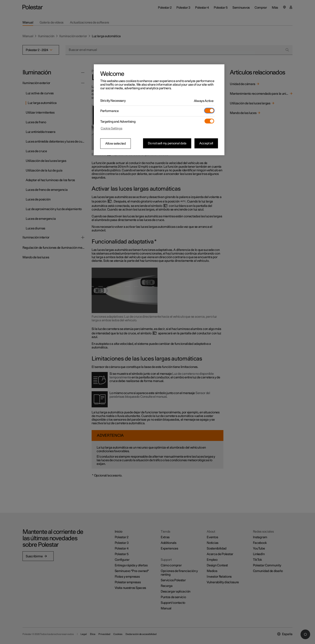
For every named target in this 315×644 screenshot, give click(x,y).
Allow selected (116, 144)
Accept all (206, 143)
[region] (159, 110)
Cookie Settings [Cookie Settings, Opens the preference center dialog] (111, 128)
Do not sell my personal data (167, 143)
